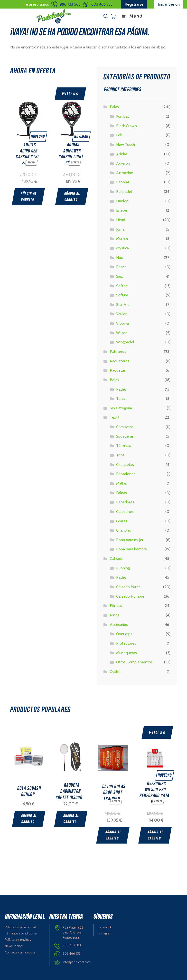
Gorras (122, 520)
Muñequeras (126, 652)
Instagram (105, 932)
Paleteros (118, 351)
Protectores (126, 642)
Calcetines (125, 511)
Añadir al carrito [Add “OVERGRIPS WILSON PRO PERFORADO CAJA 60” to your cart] (158, 834)
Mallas (122, 483)
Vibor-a (122, 323)
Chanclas (124, 530)
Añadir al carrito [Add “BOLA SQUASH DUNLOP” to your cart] (29, 818)
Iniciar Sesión (169, 4)
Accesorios (119, 624)
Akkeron (123, 163)
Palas (114, 106)
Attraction (125, 172)
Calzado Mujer (128, 586)
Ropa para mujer (130, 539)
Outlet (115, 671)
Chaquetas (125, 464)
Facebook (105, 926)
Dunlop (122, 200)
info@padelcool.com (76, 961)
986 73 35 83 (72, 944)
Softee (122, 285)
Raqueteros (120, 360)
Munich (122, 238)
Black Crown (126, 125)
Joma (120, 228)
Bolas (114, 379)
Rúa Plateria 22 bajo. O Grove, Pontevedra (73, 931)
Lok (119, 134)
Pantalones (126, 473)
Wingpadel (125, 341)
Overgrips (124, 633)
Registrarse (134, 4)
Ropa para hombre (132, 548)
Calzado (117, 558)
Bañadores (125, 501)
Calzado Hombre (130, 595)
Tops (120, 454)
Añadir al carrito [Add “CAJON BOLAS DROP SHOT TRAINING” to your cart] (115, 834)
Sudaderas (125, 435)
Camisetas (125, 426)
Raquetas (118, 370)
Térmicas (124, 445)
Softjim (122, 294)
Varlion (122, 313)
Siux (120, 275)
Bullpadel (124, 191)
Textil (115, 417)
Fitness (116, 605)
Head (121, 219)
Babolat (123, 181)
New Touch (126, 144)
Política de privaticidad (20, 926)
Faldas (122, 492)
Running (123, 567)
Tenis (121, 398)
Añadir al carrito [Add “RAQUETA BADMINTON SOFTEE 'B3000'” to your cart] (72, 818)
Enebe (122, 210)
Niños (115, 614)
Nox (120, 257)
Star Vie (123, 304)
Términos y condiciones (21, 932)
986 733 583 (70, 4)
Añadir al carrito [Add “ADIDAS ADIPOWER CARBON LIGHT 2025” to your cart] (72, 195)
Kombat (123, 116)
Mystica (122, 247)
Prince (121, 266)
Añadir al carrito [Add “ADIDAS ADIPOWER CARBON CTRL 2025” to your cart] (29, 195)
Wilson (122, 332)
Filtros (70, 93)
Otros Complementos (134, 661)
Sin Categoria (121, 407)
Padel (121, 388)
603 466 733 (102, 4)
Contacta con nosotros (20, 951)
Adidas (122, 153)
